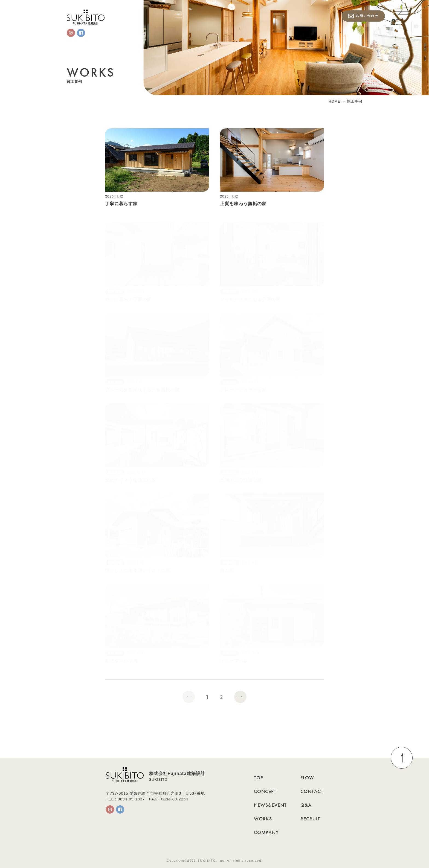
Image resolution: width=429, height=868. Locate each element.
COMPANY (266, 832)
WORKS (263, 819)
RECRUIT (310, 819)
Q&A (306, 805)
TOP (259, 778)
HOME (334, 101)
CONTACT (312, 791)
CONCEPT (265, 791)
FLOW (307, 778)
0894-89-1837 (131, 799)
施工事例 (355, 101)
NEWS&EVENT (270, 805)
